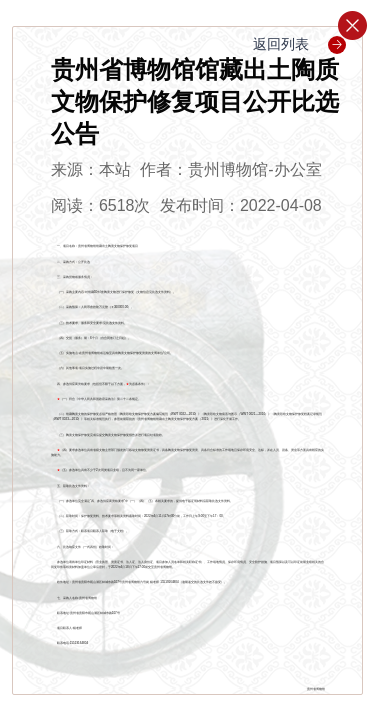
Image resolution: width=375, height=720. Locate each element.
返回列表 (299, 44)
